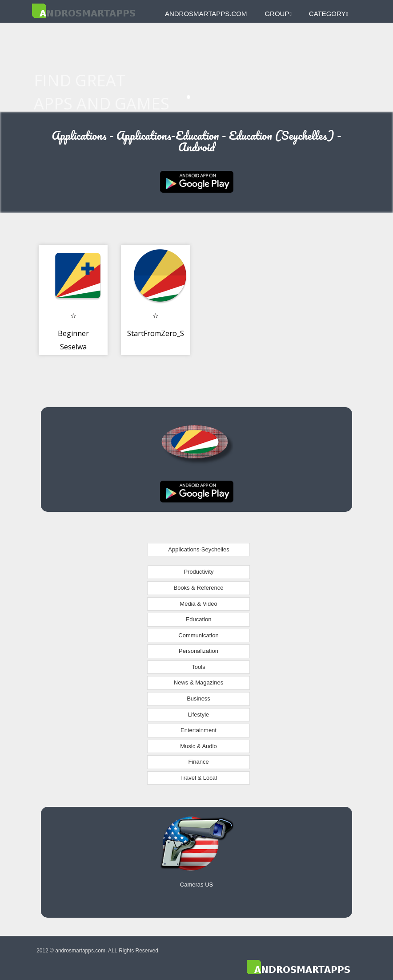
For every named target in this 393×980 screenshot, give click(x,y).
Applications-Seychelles (199, 549)
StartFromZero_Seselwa (167, 333)
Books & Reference (198, 588)
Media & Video (198, 604)
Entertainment (199, 730)
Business (199, 699)
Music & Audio (198, 746)
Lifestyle (199, 715)
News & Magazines (199, 682)
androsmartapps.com (206, 14)
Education (199, 619)
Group (278, 14)
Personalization (199, 651)
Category (329, 14)
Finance (198, 762)
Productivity (199, 572)
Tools (198, 667)
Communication (198, 635)
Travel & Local (199, 778)
